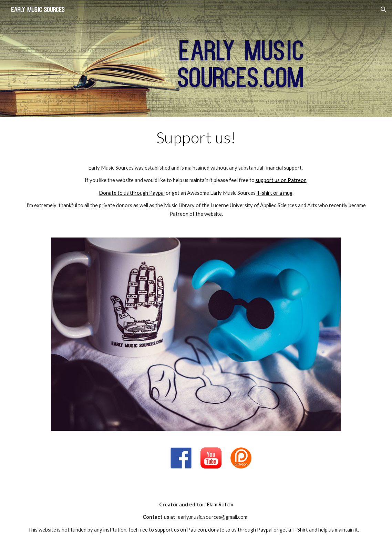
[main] (196, 173)
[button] (384, 10)
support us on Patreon (281, 180)
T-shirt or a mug (275, 193)
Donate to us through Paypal (132, 193)
